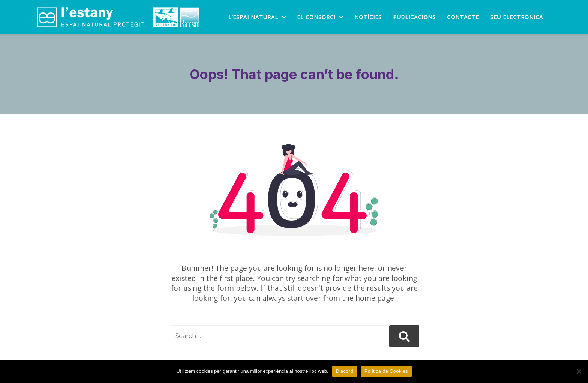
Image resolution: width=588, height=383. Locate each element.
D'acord (345, 371)
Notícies (368, 17)
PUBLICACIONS (414, 17)
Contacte (463, 17)
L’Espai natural (257, 17)
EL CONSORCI (320, 17)
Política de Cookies (386, 371)
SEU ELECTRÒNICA (517, 17)
